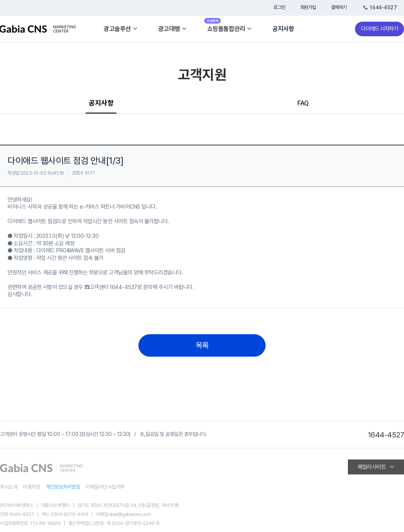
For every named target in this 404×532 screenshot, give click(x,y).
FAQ (303, 103)
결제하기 (339, 7)
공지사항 (283, 29)
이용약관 (31, 487)
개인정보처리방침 (63, 487)
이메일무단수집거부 (105, 487)
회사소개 (9, 487)
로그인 (279, 7)
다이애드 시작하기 (379, 29)
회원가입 (308, 7)
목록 (202, 345)
